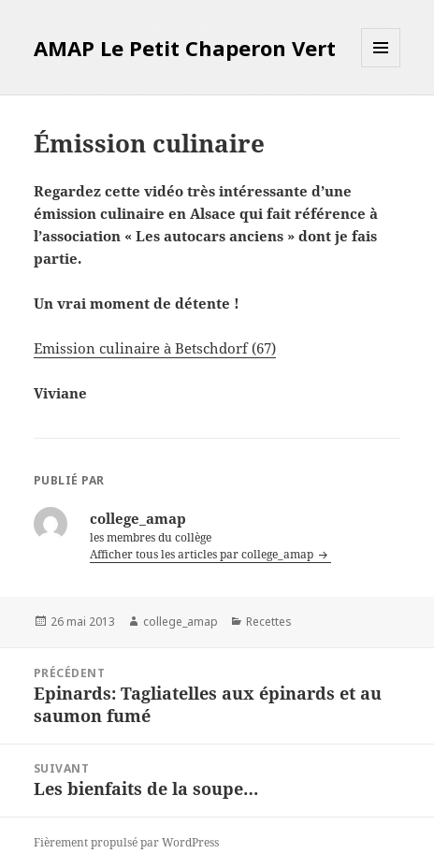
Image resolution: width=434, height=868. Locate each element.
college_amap (181, 622)
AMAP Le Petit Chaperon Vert (185, 48)
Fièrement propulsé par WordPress (126, 842)
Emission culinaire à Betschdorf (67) (155, 348)
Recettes (269, 622)
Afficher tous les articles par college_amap (203, 554)
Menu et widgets (381, 67)
